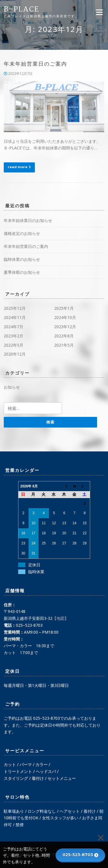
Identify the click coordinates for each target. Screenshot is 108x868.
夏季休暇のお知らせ (22, 272)
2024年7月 (14, 327)
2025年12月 (15, 308)
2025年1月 (64, 308)
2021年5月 (64, 345)
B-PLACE (21, 9)
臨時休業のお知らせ (22, 259)
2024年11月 (15, 317)
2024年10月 (65, 317)
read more (19, 167)
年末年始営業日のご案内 (35, 64)
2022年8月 (64, 336)
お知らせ (12, 387)
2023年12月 (65, 327)
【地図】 (60, 618)
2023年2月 (14, 336)
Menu (99, 12)
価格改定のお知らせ (22, 233)
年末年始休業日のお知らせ (28, 220)
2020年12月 (15, 354)
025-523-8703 (80, 855)
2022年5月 (14, 345)
